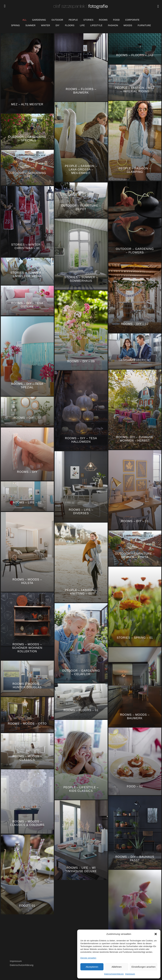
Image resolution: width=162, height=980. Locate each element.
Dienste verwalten (88, 958)
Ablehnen (117, 967)
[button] (156, 934)
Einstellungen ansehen (143, 967)
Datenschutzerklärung (114, 974)
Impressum (130, 974)
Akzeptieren (92, 967)
